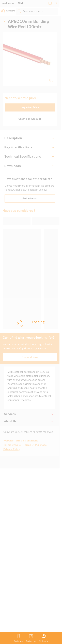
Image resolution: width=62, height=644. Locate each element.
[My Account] (44, 638)
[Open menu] (18, 638)
